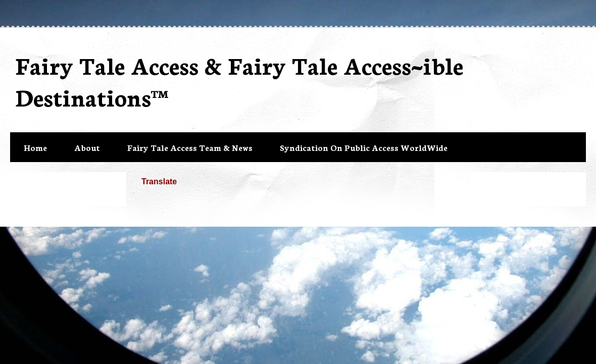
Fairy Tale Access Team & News (190, 147)
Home (35, 147)
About (87, 147)
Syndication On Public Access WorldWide (364, 147)
